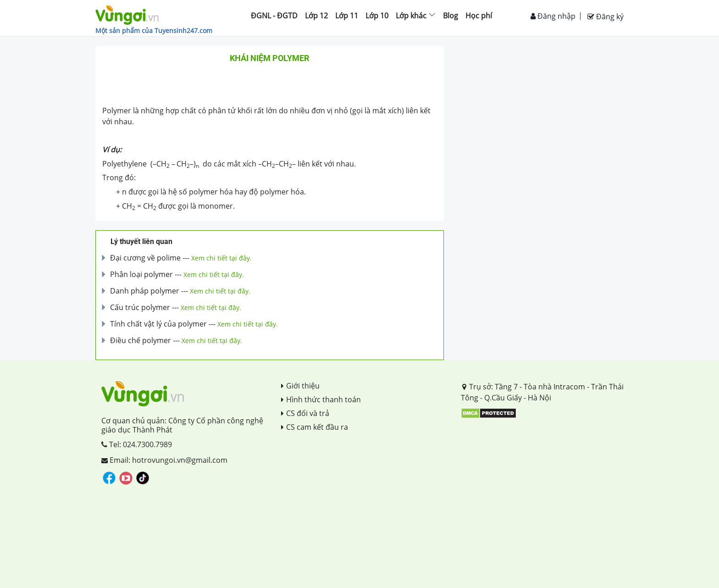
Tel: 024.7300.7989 (137, 444)
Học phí (479, 16)
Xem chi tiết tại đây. (221, 258)
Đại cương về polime (145, 258)
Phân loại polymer (141, 274)
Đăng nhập (553, 16)
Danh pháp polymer (145, 291)
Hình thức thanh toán (321, 399)
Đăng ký (606, 17)
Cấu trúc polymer (140, 307)
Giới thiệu (300, 386)
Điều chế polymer (141, 340)
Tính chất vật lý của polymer (158, 324)
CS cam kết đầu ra (315, 427)
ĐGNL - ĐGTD (274, 16)
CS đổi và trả (305, 413)
